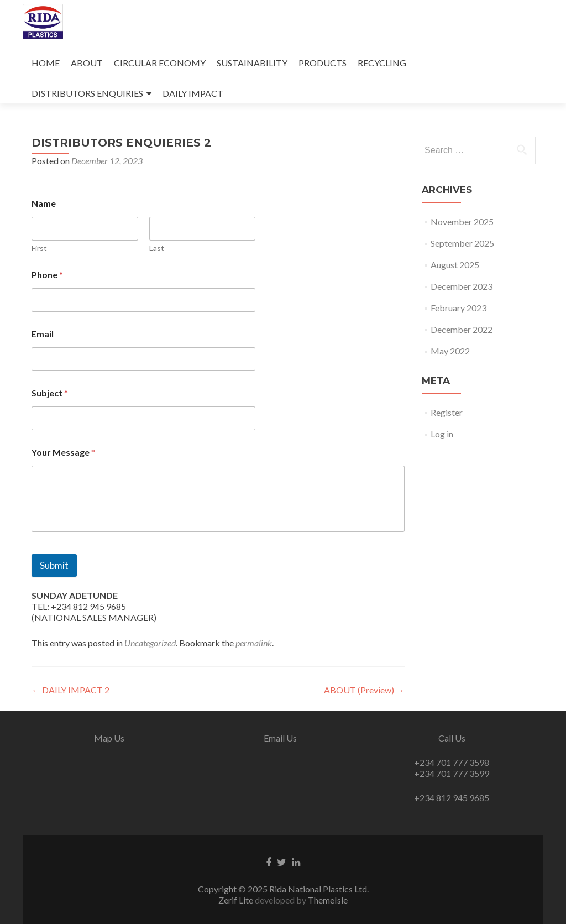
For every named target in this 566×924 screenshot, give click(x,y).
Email (43, 334)
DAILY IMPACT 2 (70, 690)
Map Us (109, 738)
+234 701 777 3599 (452, 773)
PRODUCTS (323, 63)
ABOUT (87, 63)
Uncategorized (150, 643)
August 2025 (455, 265)
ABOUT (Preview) (364, 690)
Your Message (63, 452)
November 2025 (462, 221)
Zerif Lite (237, 900)
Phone (47, 275)
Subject (50, 393)
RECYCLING (382, 63)
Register (447, 412)
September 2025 (462, 243)
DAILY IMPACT (193, 93)
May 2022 (450, 351)
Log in (442, 434)
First (39, 248)
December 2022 (462, 329)
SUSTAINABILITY (252, 63)
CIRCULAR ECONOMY (160, 63)
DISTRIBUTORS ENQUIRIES (87, 93)
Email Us (280, 738)
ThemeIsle (328, 900)
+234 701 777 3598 (452, 762)
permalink (254, 643)
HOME (46, 63)
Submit (54, 565)
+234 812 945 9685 (452, 798)
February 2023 (458, 308)
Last (157, 248)
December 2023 (462, 286)
